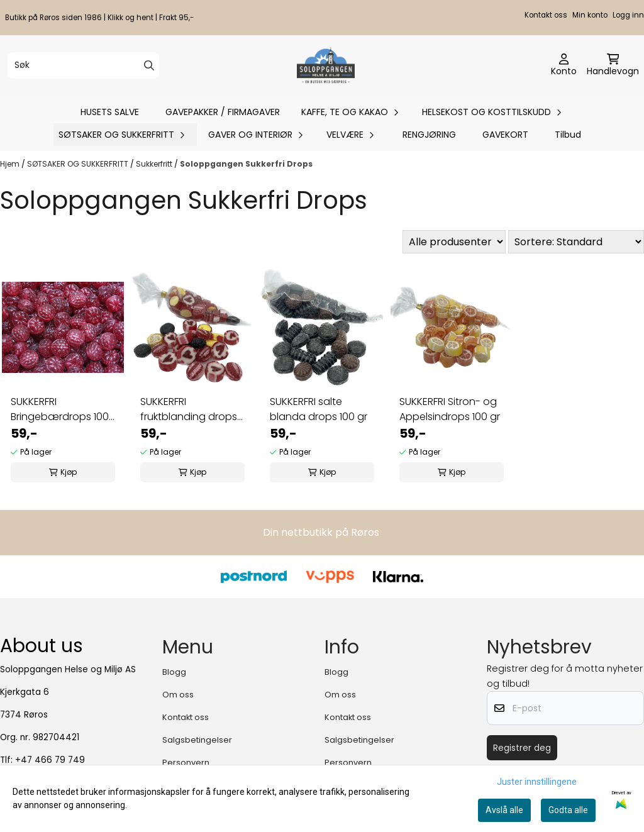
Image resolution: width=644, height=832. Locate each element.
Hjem (11, 164)
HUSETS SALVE (110, 112)
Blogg (174, 672)
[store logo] (325, 65)
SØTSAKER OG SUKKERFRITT (79, 164)
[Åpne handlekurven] (613, 65)
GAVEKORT (505, 135)
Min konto (590, 15)
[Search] (149, 65)
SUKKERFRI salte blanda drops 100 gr (319, 409)
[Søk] (83, 65)
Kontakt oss (546, 15)
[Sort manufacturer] (454, 242)
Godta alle (568, 810)
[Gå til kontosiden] (564, 65)
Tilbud (568, 135)
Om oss (178, 695)
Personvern (186, 763)
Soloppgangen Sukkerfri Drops (246, 164)
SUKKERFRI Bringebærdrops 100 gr (60, 409)
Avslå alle (504, 810)
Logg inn (628, 15)
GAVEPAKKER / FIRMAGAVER (223, 112)
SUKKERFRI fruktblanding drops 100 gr (189, 409)
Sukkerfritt (155, 164)
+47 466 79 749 (50, 760)
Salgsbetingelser (197, 740)
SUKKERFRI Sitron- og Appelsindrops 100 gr (450, 409)
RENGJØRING (429, 135)
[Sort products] (576, 242)
